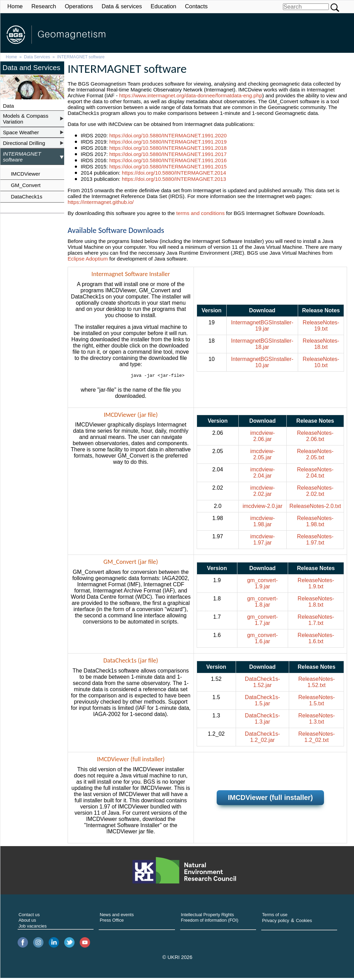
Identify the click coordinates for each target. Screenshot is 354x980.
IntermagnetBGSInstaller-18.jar (262, 345)
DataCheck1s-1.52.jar (262, 684)
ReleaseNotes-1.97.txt (315, 542)
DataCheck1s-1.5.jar (262, 702)
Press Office (112, 922)
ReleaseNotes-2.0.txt (315, 508)
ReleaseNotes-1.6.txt (316, 640)
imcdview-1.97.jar (262, 542)
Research (44, 6)
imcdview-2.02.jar (262, 493)
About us (27, 922)
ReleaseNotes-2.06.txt (315, 438)
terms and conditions (200, 213)
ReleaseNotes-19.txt (321, 327)
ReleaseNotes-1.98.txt (315, 523)
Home (15, 6)
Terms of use (275, 917)
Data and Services (31, 67)
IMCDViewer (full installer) (270, 800)
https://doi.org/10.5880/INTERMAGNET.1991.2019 (168, 142)
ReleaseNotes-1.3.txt (317, 721)
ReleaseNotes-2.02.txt (315, 493)
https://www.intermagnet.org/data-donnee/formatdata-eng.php (191, 95)
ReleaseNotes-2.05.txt (315, 456)
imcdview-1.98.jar (262, 523)
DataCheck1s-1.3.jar (262, 721)
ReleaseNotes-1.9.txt (316, 585)
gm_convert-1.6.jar (262, 640)
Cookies (304, 923)
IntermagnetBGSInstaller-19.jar (262, 327)
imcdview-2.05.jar (262, 456)
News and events (117, 917)
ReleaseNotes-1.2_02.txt (317, 739)
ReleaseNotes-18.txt (321, 345)
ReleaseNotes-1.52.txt (317, 684)
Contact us (29, 917)
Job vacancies (33, 928)
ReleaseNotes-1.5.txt (317, 702)
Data (8, 106)
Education (164, 6)
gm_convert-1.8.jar (262, 604)
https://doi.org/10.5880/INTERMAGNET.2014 (174, 173)
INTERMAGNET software (81, 57)
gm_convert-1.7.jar (262, 622)
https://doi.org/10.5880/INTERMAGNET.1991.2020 (168, 135)
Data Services (37, 57)
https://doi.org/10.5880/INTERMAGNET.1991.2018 (168, 148)
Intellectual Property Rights (207, 917)
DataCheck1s (26, 197)
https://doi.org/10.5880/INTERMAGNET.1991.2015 (168, 166)
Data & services (122, 6)
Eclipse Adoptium (88, 259)
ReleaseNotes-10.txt (321, 363)
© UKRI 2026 (178, 959)
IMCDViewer (25, 174)
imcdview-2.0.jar (263, 508)
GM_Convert (26, 185)
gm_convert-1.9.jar (262, 585)
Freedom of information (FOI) (210, 922)
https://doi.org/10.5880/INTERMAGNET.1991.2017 (168, 154)
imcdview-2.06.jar (262, 438)
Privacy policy (276, 923)
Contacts (196, 6)
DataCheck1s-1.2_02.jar (262, 739)
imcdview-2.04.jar (262, 475)
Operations (79, 6)
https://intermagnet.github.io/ (101, 202)
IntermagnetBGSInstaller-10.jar (262, 363)
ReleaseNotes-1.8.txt (316, 604)
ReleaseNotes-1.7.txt (316, 622)
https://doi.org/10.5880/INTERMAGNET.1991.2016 (168, 160)
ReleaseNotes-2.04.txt (315, 475)
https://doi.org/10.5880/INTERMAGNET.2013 (174, 179)
